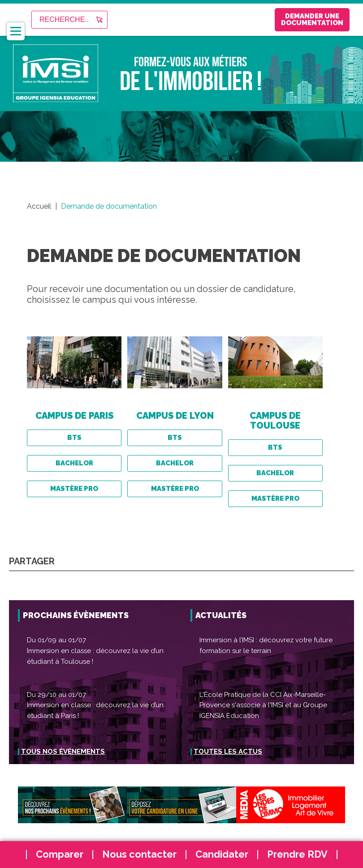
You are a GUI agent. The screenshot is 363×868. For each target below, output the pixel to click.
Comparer (60, 854)
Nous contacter (139, 854)
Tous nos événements (63, 752)
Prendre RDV (297, 854)
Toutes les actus (228, 752)
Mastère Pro (74, 489)
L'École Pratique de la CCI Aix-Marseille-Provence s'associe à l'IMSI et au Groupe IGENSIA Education (263, 705)
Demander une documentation (292, 19)
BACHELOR (74, 463)
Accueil (39, 206)
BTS (74, 438)
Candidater (222, 854)
